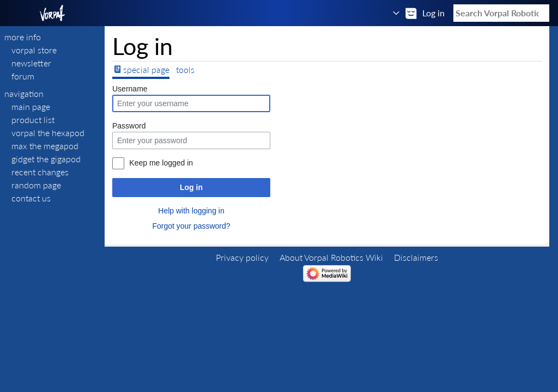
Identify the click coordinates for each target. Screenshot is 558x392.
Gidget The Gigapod (46, 159)
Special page (146, 69)
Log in (191, 187)
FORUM (23, 76)
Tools (185, 69)
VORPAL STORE (34, 50)
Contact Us (31, 198)
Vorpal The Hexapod (48, 133)
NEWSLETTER (31, 63)
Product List (33, 120)
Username (130, 89)
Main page (31, 106)
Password (129, 126)
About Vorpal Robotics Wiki (331, 257)
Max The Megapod (45, 146)
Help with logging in (191, 211)
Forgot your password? (191, 226)
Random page (36, 185)
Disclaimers (416, 257)
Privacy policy (242, 257)
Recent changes (40, 172)
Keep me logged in (161, 163)
